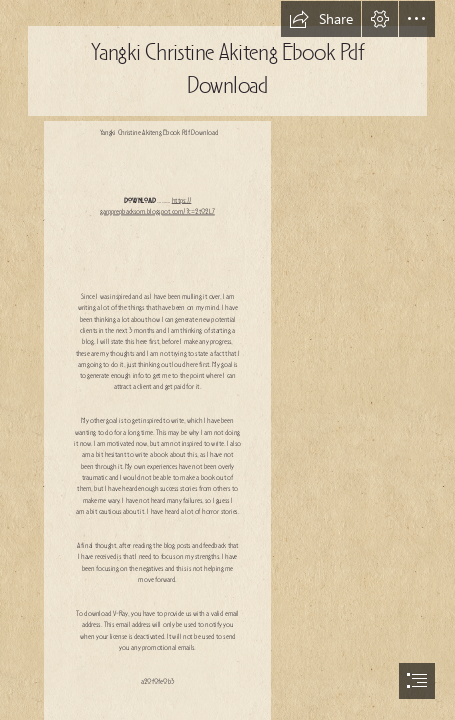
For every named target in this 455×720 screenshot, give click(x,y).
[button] (321, 19)
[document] (227, 360)
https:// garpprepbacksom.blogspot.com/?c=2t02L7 (157, 207)
